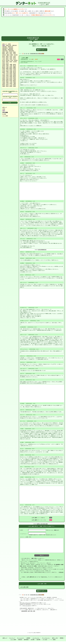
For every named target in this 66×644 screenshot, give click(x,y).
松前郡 (7, 64)
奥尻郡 (11, 67)
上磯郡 (11, 64)
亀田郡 (14, 64)
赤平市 (4, 58)
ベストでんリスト (36, 638)
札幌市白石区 (10, 47)
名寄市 (14, 58)
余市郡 (4, 71)
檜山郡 (14, 66)
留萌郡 (14, 74)
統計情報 (38, 640)
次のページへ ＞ (42, 50)
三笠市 (4, 59)
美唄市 (7, 56)
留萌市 (12, 55)
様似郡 (11, 81)
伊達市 (11, 62)
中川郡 (7, 74)
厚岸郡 (7, 85)
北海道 (9, 44)
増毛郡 (11, 74)
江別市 (14, 56)
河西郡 (14, 82)
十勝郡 (14, 83)
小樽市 (7, 52)
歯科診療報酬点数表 (42, 250)
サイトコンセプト (27, 606)
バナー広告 (45, 640)
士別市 (11, 58)
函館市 (4, 52)
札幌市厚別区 (10, 49)
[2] (25, 54)
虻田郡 (14, 68)
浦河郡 (7, 81)
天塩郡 (7, 75)
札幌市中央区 (9, 45)
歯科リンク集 (55, 638)
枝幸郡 (14, 75)
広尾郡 (4, 83)
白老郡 (7, 79)
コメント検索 (5, 116)
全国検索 (28, 638)
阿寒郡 (14, 85)
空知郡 (7, 71)
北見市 (11, 54)
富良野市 (16, 60)
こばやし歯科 (25, 58)
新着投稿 (62, 638)
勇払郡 (14, 73)
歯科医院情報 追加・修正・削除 (28, 611)
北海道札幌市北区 (24, 59)
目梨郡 (14, 86)
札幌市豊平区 (5, 48)
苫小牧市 (16, 55)
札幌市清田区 (11, 51)
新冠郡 (4, 81)
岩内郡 (4, 70)
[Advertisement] (33, 27)
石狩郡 (4, 64)
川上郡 (11, 85)
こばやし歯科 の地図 (24, 587)
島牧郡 (4, 68)
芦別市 (11, 56)
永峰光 (54, 640)
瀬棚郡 (14, 67)
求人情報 (4, 114)
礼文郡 (7, 77)
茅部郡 (4, 66)
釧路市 (4, 54)
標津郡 (11, 86)
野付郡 (7, 86)
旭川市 (11, 52)
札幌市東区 (5, 47)
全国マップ (5, 44)
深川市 (12, 60)
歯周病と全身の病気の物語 (42, 524)
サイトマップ (12, 638)
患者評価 (20, 640)
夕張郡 (11, 71)
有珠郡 (4, 79)
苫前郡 (4, 75)
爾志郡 (4, 67)
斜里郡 (4, 78)
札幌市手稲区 (5, 51)
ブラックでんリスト (26, 603)
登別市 (4, 62)
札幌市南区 (11, 48)
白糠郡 (4, 86)
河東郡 (7, 82)
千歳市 (11, 59)
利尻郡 (11, 77)
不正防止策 (61, 572)
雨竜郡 (4, 73)
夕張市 (14, 54)
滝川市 (14, 59)
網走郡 (14, 77)
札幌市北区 (14, 45)
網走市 (8, 55)
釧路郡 (4, 85)
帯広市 (7, 54)
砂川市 (4, 60)
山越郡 (7, 66)
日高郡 (4, 82)
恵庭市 (7, 62)
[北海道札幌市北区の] (37, 54)
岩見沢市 (4, 55)
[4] (29, 54)
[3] (27, 54)
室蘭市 (14, 52)
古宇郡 (7, 70)
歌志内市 (8, 60)
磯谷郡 (11, 68)
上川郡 (7, 73)
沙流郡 (14, 79)
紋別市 (7, 58)
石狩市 (4, 63)
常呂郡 (7, 78)
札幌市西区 (5, 49)
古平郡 (14, 70)
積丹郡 (11, 70)
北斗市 (7, 63)
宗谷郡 (11, 75)
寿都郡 (7, 68)
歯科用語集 (26, 640)
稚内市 (4, 56)
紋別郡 (11, 78)
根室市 (7, 59)
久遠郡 (7, 67)
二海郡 (11, 66)
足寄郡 (11, 83)
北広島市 (15, 62)
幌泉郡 (14, 81)
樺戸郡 (14, 71)
